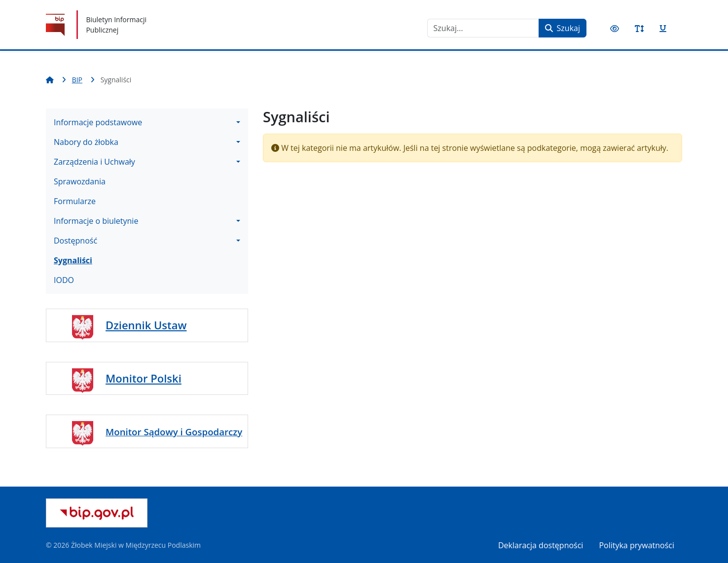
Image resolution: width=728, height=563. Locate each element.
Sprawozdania (80, 181)
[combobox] (483, 28)
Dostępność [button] (75, 241)
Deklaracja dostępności (541, 545)
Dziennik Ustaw (146, 325)
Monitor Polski (144, 378)
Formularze (75, 201)
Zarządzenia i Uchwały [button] (94, 162)
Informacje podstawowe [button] (98, 122)
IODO (64, 280)
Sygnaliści (73, 260)
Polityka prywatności (637, 545)
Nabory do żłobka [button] (86, 142)
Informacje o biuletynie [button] (96, 221)
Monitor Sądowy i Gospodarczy (174, 432)
